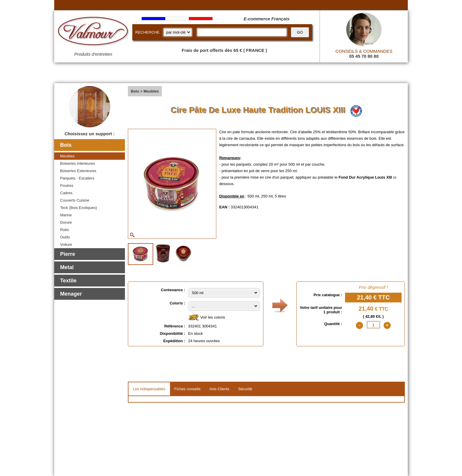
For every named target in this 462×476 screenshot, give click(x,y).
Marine (66, 215)
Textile (68, 281)
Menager (71, 294)
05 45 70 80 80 (364, 56)
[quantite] (373, 325)
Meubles (67, 156)
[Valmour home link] (93, 32)
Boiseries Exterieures (78, 171)
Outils (65, 237)
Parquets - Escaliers (77, 178)
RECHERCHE (147, 32)
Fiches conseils (188, 389)
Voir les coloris (206, 318)
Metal (67, 267)
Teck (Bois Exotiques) (79, 208)
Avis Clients (219, 389)
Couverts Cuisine (75, 200)
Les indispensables (149, 389)
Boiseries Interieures (78, 163)
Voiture (66, 244)
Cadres (66, 193)
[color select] (224, 306)
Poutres (67, 186)
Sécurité (245, 389)
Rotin (65, 230)
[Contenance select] (224, 293)
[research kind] (178, 32)
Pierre (68, 254)
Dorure (66, 222)
